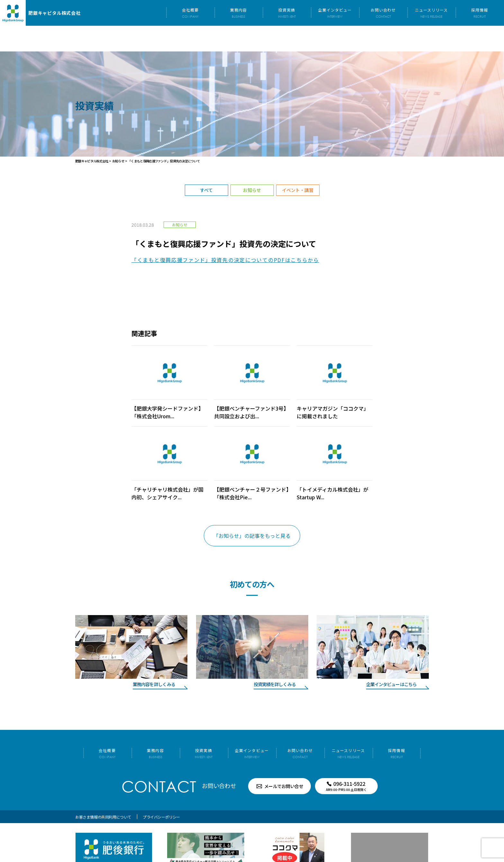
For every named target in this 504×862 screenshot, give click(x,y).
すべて (206, 164)
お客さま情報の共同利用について (103, 791)
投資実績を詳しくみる (275, 658)
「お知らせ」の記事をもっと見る (252, 510)
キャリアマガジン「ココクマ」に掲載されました (333, 386)
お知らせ (252, 164)
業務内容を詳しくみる (154, 658)
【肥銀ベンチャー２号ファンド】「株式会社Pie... (251, 467)
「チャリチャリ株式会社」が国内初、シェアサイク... (167, 467)
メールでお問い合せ (284, 760)
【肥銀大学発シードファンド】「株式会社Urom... (167, 386)
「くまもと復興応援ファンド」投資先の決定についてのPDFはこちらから (225, 234)
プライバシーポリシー (161, 791)
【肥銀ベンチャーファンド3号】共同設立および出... (251, 386)
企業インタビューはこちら (391, 658)
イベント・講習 (298, 164)
